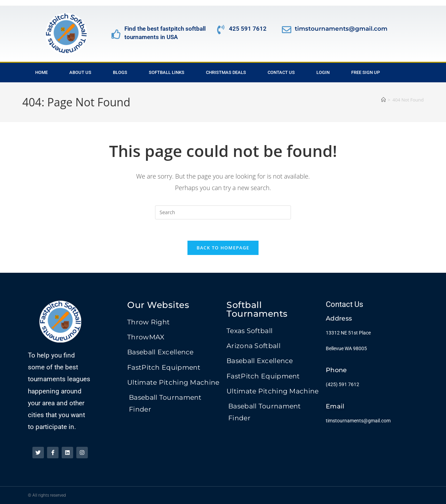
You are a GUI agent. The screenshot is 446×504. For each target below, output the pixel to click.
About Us (80, 72)
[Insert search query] (223, 212)
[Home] (383, 100)
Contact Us (281, 72)
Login (323, 72)
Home (41, 72)
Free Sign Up (366, 72)
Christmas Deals (226, 72)
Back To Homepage (223, 248)
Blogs (120, 72)
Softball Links (167, 72)
